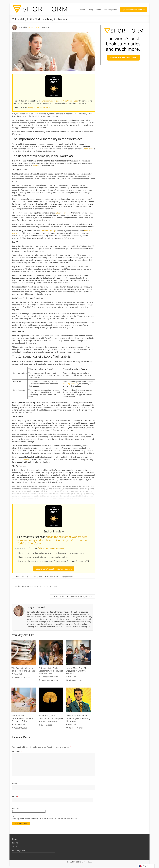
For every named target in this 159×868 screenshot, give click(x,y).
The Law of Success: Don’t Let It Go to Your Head (36, 585)
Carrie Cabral (19, 723)
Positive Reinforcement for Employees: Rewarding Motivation (78, 717)
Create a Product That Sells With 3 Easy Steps (72, 596)
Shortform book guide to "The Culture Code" (61, 101)
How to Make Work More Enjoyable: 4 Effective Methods (77, 670)
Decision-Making (48, 231)
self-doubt (37, 166)
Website (16, 808)
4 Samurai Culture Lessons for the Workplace (51, 716)
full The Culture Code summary (51, 548)
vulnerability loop (62, 213)
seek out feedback (23, 459)
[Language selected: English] (146, 866)
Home (82, 10)
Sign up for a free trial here (39, 107)
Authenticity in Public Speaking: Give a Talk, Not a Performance (51, 670)
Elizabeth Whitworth (50, 676)
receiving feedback (71, 384)
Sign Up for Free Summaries (133, 10)
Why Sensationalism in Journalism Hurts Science (23, 668)
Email (15, 796)
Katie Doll (18, 673)
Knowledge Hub (110, 10)
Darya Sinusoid (34, 27)
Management (67, 576)
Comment (17, 750)
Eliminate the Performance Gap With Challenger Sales (22, 717)
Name (15, 783)
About (98, 10)
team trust (89, 149)
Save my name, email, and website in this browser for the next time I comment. (45, 817)
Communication (54, 576)
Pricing (90, 10)
